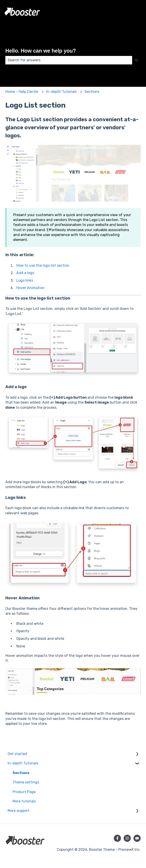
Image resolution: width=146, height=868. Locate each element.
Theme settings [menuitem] (26, 782)
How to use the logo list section (43, 265)
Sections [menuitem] (21, 773)
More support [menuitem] (19, 811)
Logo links (25, 280)
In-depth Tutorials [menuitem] (23, 763)
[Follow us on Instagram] (127, 838)
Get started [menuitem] (17, 754)
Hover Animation (30, 288)
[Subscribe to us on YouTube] (137, 838)
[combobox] (69, 60)
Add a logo (25, 273)
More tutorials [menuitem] (24, 801)
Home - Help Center (22, 92)
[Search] (136, 60)
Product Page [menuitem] (24, 792)
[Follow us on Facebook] (117, 838)
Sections (92, 92)
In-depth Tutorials (61, 92)
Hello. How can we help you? (41, 51)
